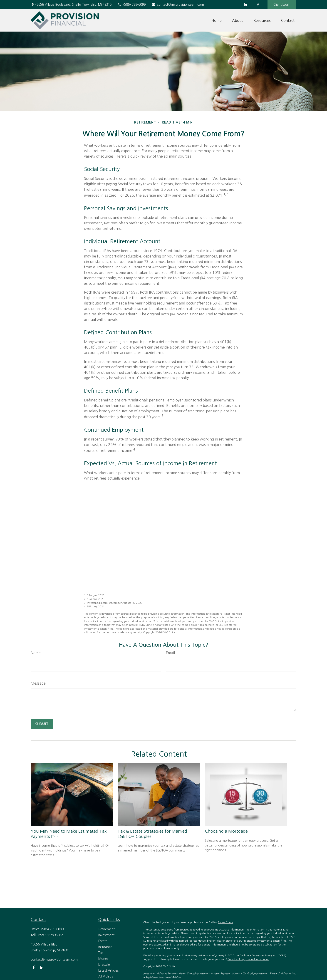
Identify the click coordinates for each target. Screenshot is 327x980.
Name (36, 653)
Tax (101, 953)
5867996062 (54, 935)
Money (103, 959)
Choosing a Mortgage (226, 831)
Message (38, 683)
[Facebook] (258, 5)
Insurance (105, 947)
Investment (106, 935)
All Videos (106, 976)
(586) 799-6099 (131, 5)
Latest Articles (108, 970)
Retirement (107, 929)
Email (170, 653)
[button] (217, 20)
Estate (103, 941)
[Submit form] (42, 724)
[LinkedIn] (245, 5)
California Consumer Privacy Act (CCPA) (263, 956)
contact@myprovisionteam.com (178, 5)
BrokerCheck (226, 922)
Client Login (282, 5)
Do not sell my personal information (248, 959)
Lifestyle (104, 965)
